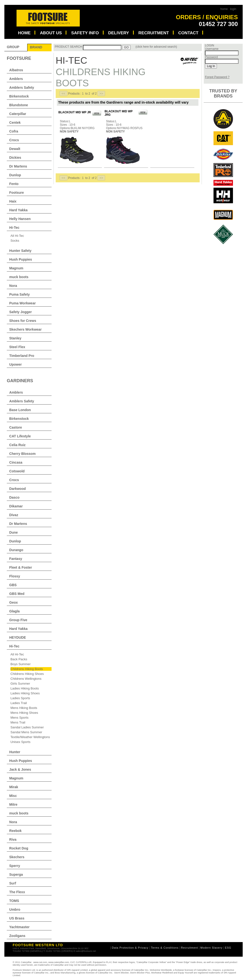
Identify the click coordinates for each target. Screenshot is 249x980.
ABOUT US (51, 33)
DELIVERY (119, 33)
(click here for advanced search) (156, 47)
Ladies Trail (19, 703)
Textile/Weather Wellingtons (30, 737)
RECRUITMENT (154, 33)
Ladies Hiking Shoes (25, 693)
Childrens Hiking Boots (27, 669)
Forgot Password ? (217, 77)
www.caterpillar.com (59, 962)
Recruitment (189, 948)
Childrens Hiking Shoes (27, 674)
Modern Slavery (211, 948)
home (224, 9)
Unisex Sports (20, 742)
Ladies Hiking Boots (25, 688)
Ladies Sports (20, 698)
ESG (228, 948)
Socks (15, 241)
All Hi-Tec (17, 236)
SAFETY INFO (85, 33)
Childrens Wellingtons (26, 679)
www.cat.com (40, 962)
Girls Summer (20, 684)
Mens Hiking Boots (24, 708)
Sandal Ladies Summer (27, 727)
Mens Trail (18, 722)
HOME (24, 33)
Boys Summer (21, 664)
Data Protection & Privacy (131, 948)
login (233, 9)
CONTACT (188, 33)
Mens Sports (19, 718)
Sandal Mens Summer (26, 732)
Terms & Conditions (165, 948)
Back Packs (19, 659)
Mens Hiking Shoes (24, 713)
